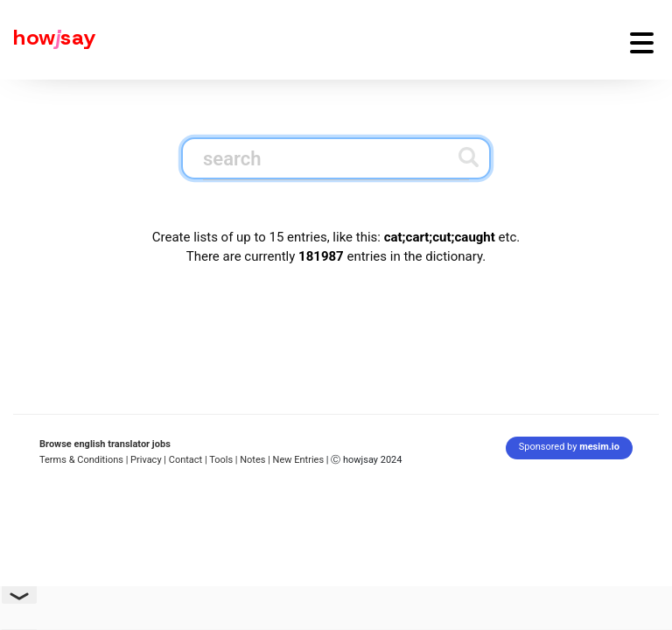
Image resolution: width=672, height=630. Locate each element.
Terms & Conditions (81, 460)
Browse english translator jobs (105, 444)
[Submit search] (469, 157)
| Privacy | (146, 460)
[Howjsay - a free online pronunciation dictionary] (48, 40)
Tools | (223, 460)
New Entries (299, 460)
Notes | (256, 460)
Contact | (188, 460)
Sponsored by (569, 447)
